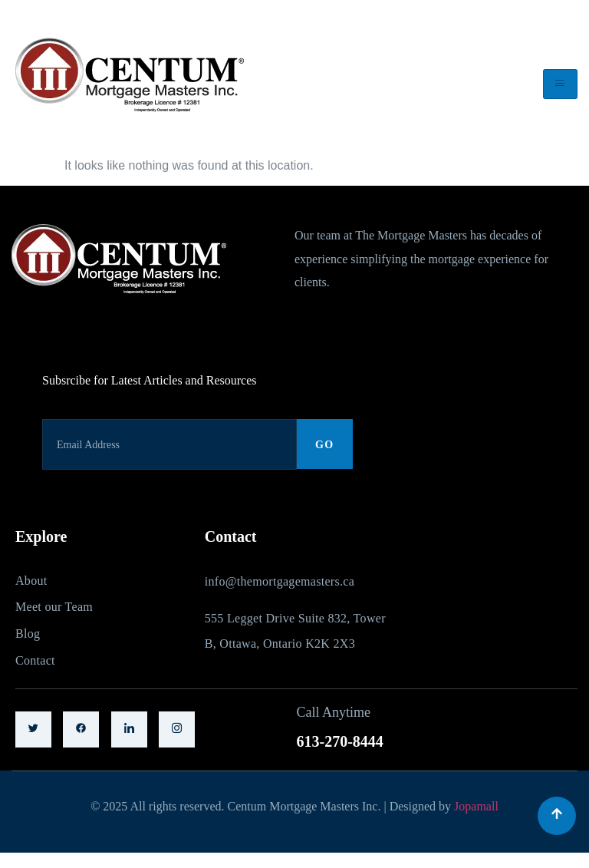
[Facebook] (81, 729)
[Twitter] (33, 729)
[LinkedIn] (129, 729)
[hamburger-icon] (560, 84)
